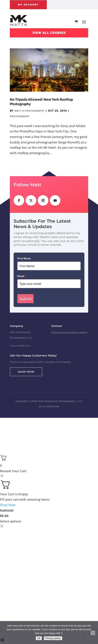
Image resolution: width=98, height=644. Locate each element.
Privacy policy (53, 638)
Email (22, 276)
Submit (25, 299)
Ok (39, 638)
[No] (93, 633)
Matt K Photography (29, 111)
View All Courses (49, 33)
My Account (28, 5)
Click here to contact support (69, 332)
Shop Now (26, 372)
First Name (24, 258)
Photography (20, 116)
